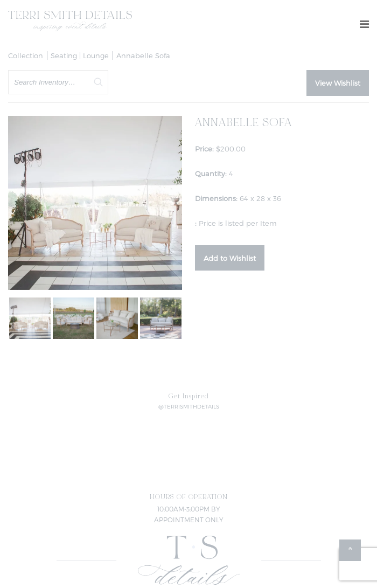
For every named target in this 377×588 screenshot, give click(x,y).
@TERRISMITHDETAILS (189, 406)
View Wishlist (338, 83)
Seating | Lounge (80, 56)
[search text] (58, 82)
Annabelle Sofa (143, 56)
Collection (26, 56)
